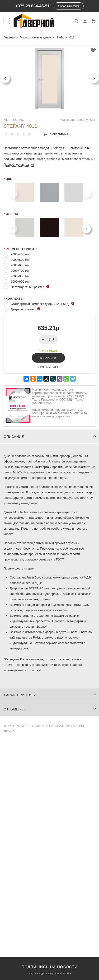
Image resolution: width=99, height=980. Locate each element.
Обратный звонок (69, 6)
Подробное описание (19, 165)
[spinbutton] (49, 340)
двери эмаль (55, 726)
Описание (50, 436)
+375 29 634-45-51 (33, 6)
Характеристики (50, 695)
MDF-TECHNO (14, 120)
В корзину (49, 358)
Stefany (72, 726)
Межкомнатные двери (28, 726)
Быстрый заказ (48, 367)
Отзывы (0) (50, 709)
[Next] (86, 229)
